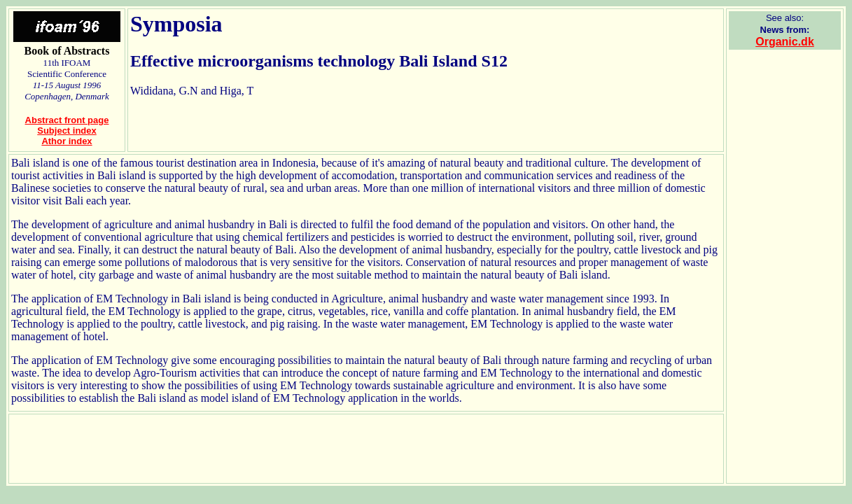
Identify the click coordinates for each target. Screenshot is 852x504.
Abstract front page (67, 120)
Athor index (67, 141)
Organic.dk (785, 42)
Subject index (67, 131)
